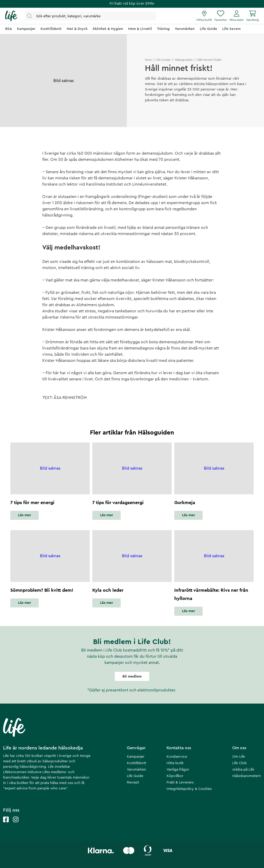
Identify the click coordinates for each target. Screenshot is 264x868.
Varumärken (137, 770)
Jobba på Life (243, 770)
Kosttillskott (137, 763)
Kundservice (177, 757)
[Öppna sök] (90, 16)
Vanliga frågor (178, 770)
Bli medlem (132, 677)
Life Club (240, 763)
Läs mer (24, 515)
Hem (148, 60)
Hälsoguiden (184, 60)
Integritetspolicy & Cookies (189, 789)
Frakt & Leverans (180, 782)
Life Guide (163, 60)
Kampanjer (136, 757)
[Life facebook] (6, 825)
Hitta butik (175, 763)
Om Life (239, 757)
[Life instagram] (16, 825)
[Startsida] (11, 16)
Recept (133, 782)
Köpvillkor (175, 776)
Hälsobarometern (247, 776)
